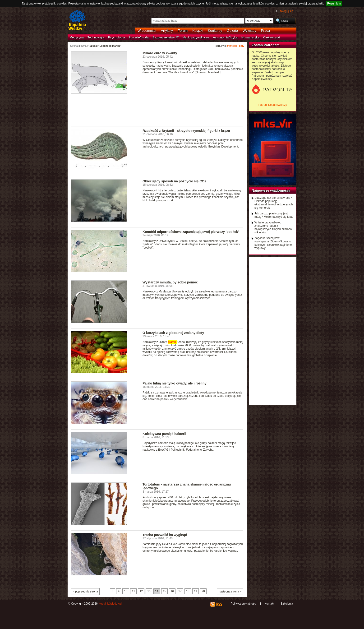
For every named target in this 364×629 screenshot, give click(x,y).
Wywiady (249, 31)
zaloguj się (286, 11)
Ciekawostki (272, 37)
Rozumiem (334, 4)
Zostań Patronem (266, 45)
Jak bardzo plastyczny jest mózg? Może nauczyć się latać (274, 215)
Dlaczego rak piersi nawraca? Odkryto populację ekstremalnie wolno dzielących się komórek (274, 203)
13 (149, 591)
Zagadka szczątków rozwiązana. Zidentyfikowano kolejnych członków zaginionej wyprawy (273, 243)
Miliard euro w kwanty (160, 53)
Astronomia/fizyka (225, 37)
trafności (232, 46)
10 (126, 591)
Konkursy (215, 31)
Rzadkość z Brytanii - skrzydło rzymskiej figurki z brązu (186, 131)
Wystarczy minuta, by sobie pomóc (170, 282)
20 (203, 591)
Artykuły (167, 31)
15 (164, 591)
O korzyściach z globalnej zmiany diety (173, 333)
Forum (183, 31)
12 (141, 591)
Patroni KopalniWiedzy (273, 105)
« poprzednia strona (85, 592)
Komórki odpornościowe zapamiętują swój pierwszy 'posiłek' (191, 232)
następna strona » (230, 592)
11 (133, 591)
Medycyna (77, 37)
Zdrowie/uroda (139, 37)
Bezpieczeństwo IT (166, 37)
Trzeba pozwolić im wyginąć (165, 535)
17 (180, 591)
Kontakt (269, 604)
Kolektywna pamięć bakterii (164, 434)
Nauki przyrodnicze (196, 37)
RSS (219, 604)
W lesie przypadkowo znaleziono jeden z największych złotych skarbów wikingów (273, 227)
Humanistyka (250, 37)
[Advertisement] (157, 112)
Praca (266, 31)
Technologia (96, 37)
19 (196, 591)
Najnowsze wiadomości (271, 190)
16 (172, 591)
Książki (198, 31)
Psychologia (117, 37)
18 (188, 591)
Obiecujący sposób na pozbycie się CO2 (174, 181)
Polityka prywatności (244, 604)
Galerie (232, 31)
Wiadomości (147, 31)
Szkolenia (287, 604)
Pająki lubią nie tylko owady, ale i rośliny (175, 383)
